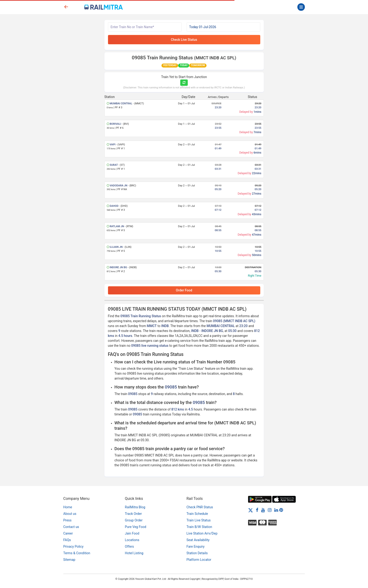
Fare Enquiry (196, 547)
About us (70, 514)
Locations (132, 540)
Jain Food (132, 533)
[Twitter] (251, 510)
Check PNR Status (200, 507)
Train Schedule (197, 514)
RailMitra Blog (135, 507)
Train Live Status (199, 520)
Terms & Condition (77, 553)
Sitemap (69, 560)
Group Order (134, 520)
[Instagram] (270, 510)
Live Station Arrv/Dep (202, 533)
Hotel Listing (134, 553)
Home (68, 507)
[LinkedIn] (276, 510)
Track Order (133, 514)
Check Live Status (184, 40)
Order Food (184, 290)
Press (67, 520)
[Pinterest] (281, 510)
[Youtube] (263, 510)
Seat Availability (198, 540)
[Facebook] (257, 510)
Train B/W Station (199, 527)
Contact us (71, 527)
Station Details (197, 553)
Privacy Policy (73, 547)
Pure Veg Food (136, 527)
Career (68, 533)
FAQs (67, 540)
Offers (129, 547)
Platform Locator (199, 560)
